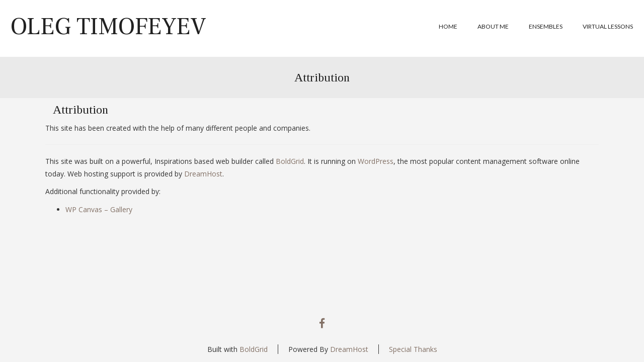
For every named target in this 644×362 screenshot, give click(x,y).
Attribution (322, 77)
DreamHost (203, 174)
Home (448, 26)
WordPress (376, 161)
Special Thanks (413, 349)
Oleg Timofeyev (108, 27)
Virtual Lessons (608, 26)
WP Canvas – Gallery (99, 209)
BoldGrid (290, 161)
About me (493, 26)
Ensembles (546, 26)
